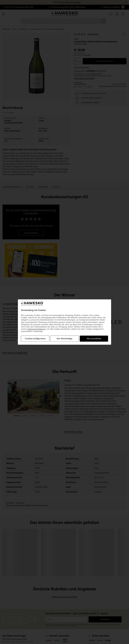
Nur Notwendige (64, 338)
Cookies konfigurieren (35, 338)
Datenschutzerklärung (37, 329)
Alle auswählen (94, 338)
